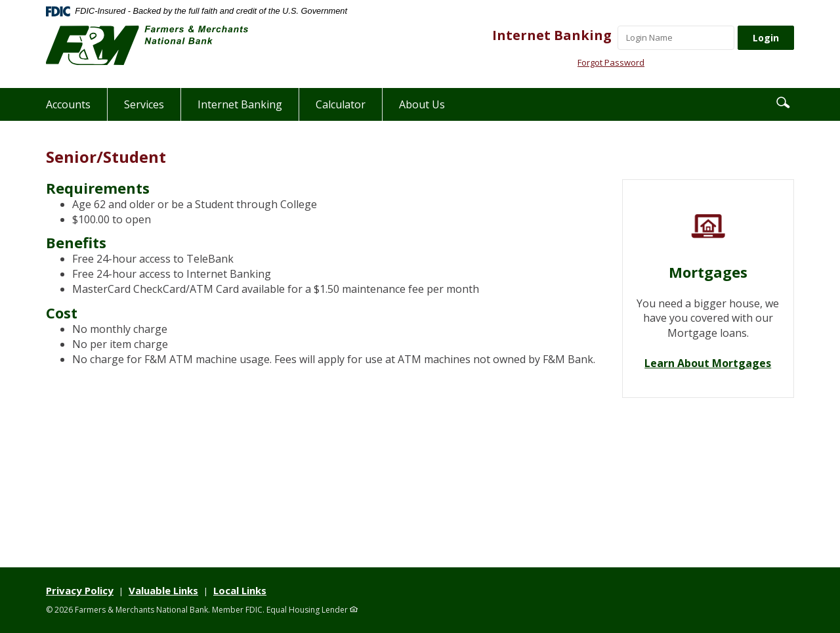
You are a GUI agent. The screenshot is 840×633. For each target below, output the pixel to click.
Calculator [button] (341, 104)
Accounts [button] (68, 104)
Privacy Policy (80, 590)
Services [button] (144, 104)
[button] (783, 102)
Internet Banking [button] (240, 104)
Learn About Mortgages (708, 363)
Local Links (240, 590)
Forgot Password (611, 62)
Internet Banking (552, 35)
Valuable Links (163, 590)
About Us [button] (422, 104)
